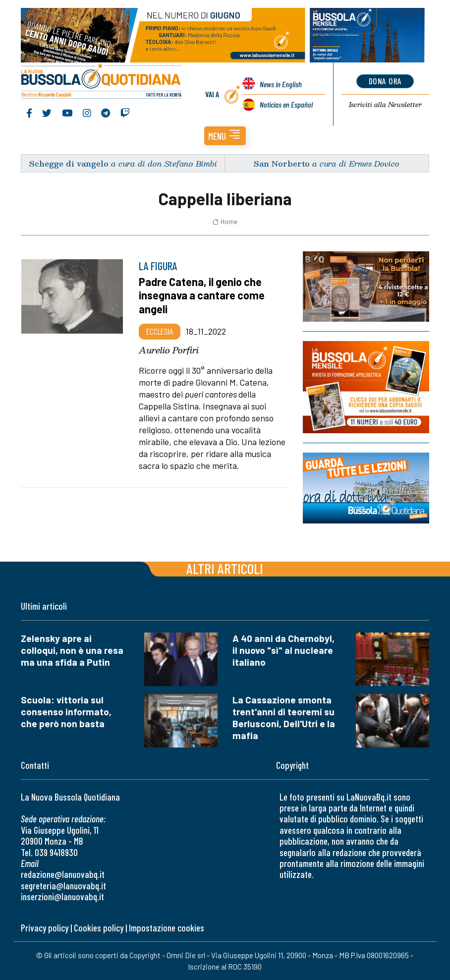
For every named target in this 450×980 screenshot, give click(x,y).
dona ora (385, 81)
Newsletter (385, 105)
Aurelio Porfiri (169, 350)
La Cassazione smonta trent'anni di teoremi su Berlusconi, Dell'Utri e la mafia (284, 718)
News (281, 84)
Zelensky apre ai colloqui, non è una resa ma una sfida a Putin (72, 650)
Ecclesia (160, 331)
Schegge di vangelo (69, 163)
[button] (225, 136)
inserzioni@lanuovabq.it (62, 896)
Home (225, 222)
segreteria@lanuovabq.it (63, 886)
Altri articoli (225, 568)
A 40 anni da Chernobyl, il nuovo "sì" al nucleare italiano (283, 650)
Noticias (286, 104)
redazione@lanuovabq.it (63, 874)
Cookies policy (99, 928)
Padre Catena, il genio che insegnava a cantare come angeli (202, 295)
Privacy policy (45, 928)
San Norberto (282, 163)
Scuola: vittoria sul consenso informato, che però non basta (66, 712)
